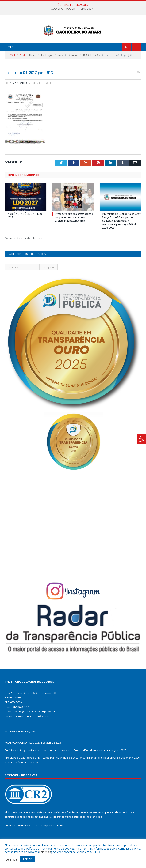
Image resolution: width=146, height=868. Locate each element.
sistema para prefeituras (52, 826)
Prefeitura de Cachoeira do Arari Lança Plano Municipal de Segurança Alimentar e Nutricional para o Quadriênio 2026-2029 (122, 235)
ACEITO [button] (27, 859)
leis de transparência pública (65, 831)
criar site (28, 826)
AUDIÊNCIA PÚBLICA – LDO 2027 (72, 9)
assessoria (93, 826)
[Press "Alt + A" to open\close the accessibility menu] (141, 439)
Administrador (18, 97)
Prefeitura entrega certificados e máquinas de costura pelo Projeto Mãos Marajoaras (74, 231)
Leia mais (45, 852)
